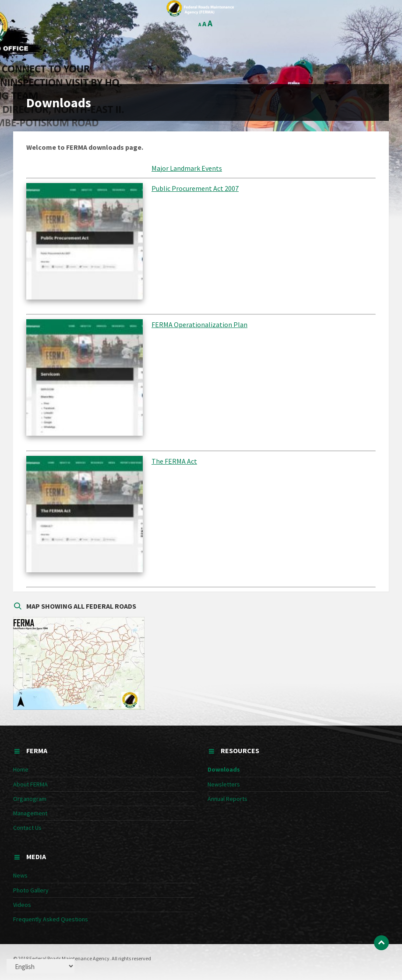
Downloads (224, 769)
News (20, 875)
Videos (22, 905)
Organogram (30, 799)
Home (21, 769)
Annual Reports (227, 799)
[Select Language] (41, 966)
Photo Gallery (31, 890)
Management (30, 813)
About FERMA (30, 784)
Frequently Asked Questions (51, 919)
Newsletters (224, 784)
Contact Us (27, 828)
